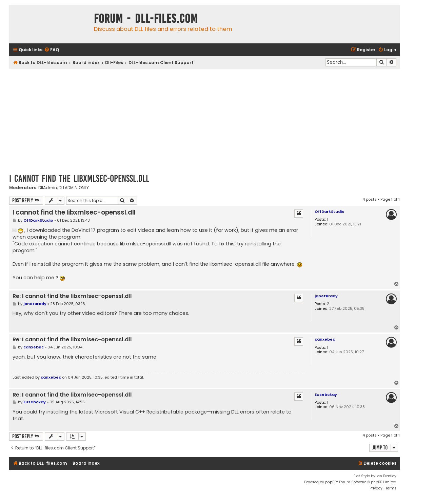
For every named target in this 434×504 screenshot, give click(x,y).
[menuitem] (52, 50)
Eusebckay (326, 395)
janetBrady (326, 296)
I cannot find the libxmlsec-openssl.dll (79, 178)
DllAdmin (48, 188)
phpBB (331, 482)
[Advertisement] (204, 120)
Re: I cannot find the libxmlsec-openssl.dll (72, 296)
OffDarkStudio (330, 211)
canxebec (325, 339)
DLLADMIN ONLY (74, 188)
